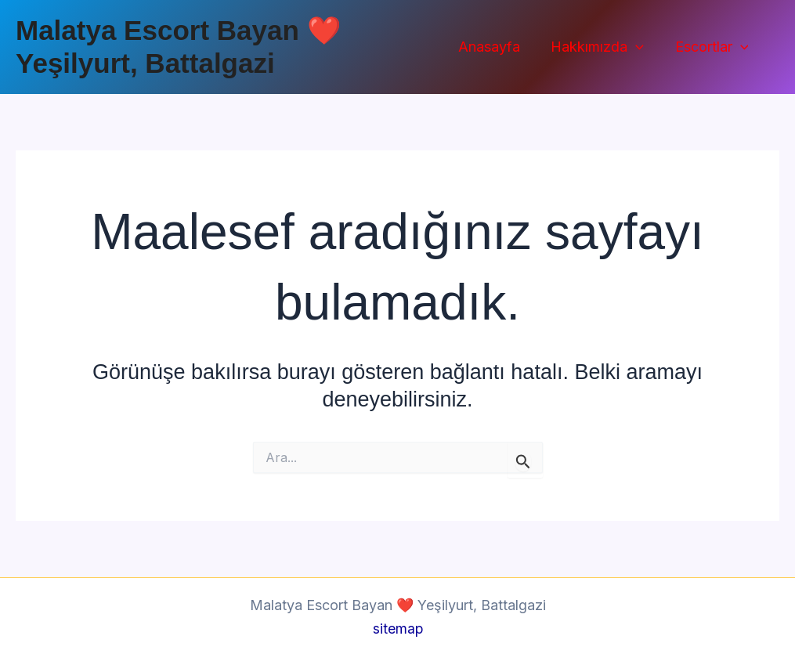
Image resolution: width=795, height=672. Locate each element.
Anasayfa (495, 47)
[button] (640, 47)
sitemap (397, 629)
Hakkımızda (601, 47)
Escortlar (713, 47)
